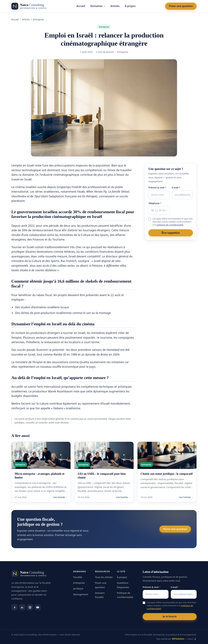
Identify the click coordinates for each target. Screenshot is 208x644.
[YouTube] (38, 607)
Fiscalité (78, 577)
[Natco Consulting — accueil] (29, 6)
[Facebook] (14, 607)
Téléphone (155, 203)
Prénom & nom (157, 188)
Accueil (81, 6)
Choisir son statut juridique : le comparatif (167, 474)
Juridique (78, 588)
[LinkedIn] (22, 607)
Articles (115, 6)
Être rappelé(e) (171, 233)
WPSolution (178, 639)
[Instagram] (30, 607)
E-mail (176, 188)
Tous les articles (104, 577)
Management (81, 594)
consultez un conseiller (37, 423)
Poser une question (181, 6)
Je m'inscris (170, 616)
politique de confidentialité (170, 225)
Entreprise (39, 19)
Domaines (98, 6)
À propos (130, 6)
